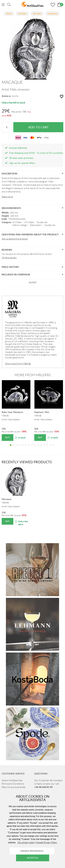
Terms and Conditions (13, 784)
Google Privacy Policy (47, 842)
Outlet (33, 283)
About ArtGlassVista (12, 780)
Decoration (36, 225)
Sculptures (42, 222)
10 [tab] (38, 448)
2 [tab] (14, 448)
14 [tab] (50, 448)
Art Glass (17, 222)
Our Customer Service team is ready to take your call (48, 784)
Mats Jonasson (20, 89)
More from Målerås (33, 375)
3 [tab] (17, 448)
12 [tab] (44, 448)
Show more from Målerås (18, 364)
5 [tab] (23, 448)
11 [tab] (41, 448)
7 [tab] (29, 448)
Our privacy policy (26, 842)
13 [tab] (47, 448)
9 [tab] (35, 448)
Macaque (6, 499)
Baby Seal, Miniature (12, 412)
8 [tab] (32, 448)
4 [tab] (20, 448)
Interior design (20, 225)
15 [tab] (53, 448)
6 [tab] (26, 448)
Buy (8, 437)
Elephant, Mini (42, 412)
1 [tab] (11, 448)
